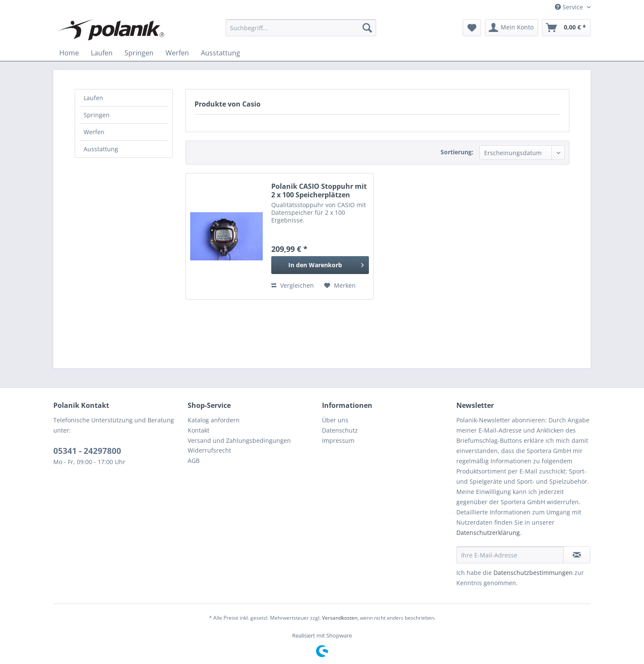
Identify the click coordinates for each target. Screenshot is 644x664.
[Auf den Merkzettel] (340, 286)
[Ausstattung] (220, 53)
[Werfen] (177, 53)
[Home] (69, 53)
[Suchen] (367, 28)
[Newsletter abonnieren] (577, 555)
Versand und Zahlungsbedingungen (239, 440)
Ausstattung (101, 149)
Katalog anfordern (214, 420)
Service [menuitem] (570, 7)
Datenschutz (340, 430)
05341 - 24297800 (87, 451)
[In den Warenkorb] (320, 265)
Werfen (94, 132)
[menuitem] (301, 28)
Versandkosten (340, 618)
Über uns (335, 420)
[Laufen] (102, 53)
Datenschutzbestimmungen (533, 573)
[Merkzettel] (472, 28)
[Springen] (139, 53)
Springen (97, 115)
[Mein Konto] (512, 28)
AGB (194, 460)
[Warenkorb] (566, 28)
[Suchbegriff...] (301, 28)
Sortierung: (457, 152)
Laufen (93, 98)
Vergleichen (293, 285)
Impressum (338, 440)
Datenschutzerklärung (488, 533)
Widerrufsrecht (209, 450)
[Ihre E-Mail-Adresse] (510, 555)
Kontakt (199, 430)
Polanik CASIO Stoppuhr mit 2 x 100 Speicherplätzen (319, 191)
